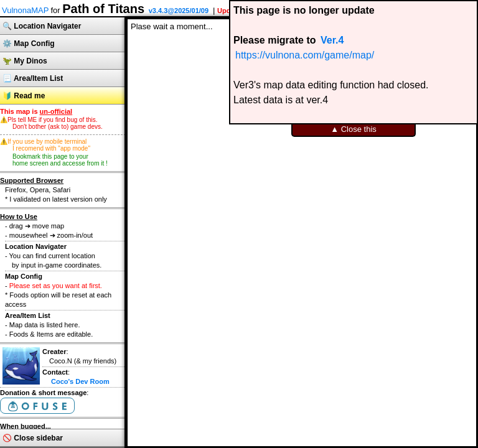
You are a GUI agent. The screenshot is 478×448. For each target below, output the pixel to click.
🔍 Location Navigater (42, 26)
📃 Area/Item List (33, 78)
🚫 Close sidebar (33, 438)
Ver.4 (332, 40)
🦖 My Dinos (25, 61)
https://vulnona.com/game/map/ (305, 55)
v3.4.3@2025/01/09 (179, 11)
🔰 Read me (24, 96)
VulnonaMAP (25, 10)
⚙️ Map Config (29, 44)
